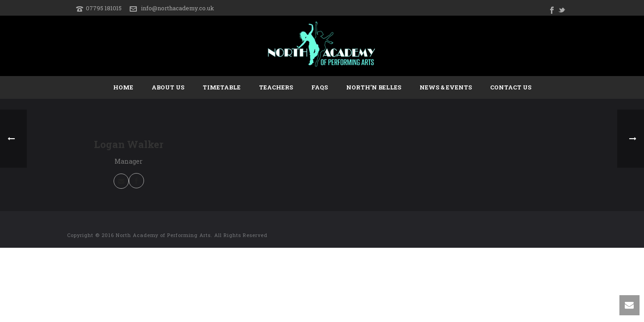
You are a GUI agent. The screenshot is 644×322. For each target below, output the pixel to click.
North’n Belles (374, 87)
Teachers (276, 87)
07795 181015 (104, 8)
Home (123, 87)
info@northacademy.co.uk (178, 8)
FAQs (320, 87)
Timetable (222, 87)
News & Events (446, 87)
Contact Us (511, 87)
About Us (168, 87)
